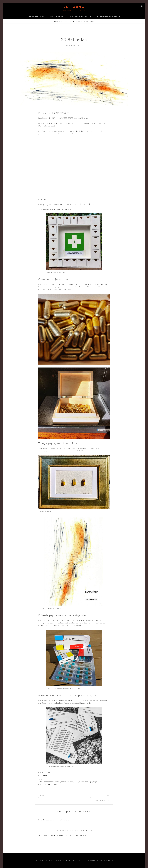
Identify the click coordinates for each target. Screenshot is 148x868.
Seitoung (74, 7)
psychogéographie (46, 784)
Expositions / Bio (108, 16)
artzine (58, 782)
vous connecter (54, 835)
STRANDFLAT (34, 16)
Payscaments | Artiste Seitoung (56, 820)
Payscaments (57, 16)
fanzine (70, 782)
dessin (64, 782)
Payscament (79, 21)
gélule (76, 782)
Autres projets (80, 16)
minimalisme (84, 782)
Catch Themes (106, 860)
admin (80, 46)
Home (56, 21)
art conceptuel (67, 21)
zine (56, 784)
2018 (40, 782)
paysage (94, 782)
